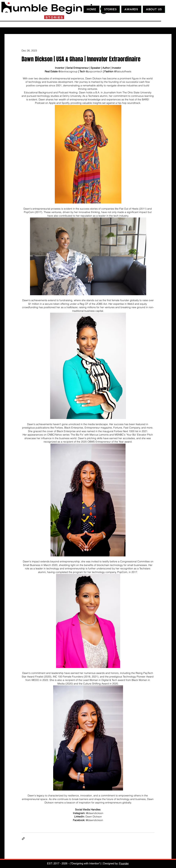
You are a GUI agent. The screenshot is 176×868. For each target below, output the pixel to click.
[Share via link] (23, 839)
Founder (124, 863)
